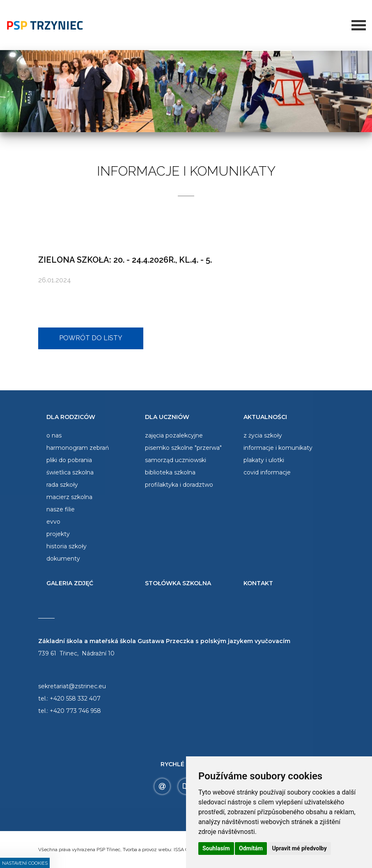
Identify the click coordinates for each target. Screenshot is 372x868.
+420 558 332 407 (75, 699)
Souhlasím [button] (216, 848)
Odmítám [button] (251, 848)
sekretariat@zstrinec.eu (72, 686)
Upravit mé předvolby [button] (299, 848)
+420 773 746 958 (75, 711)
